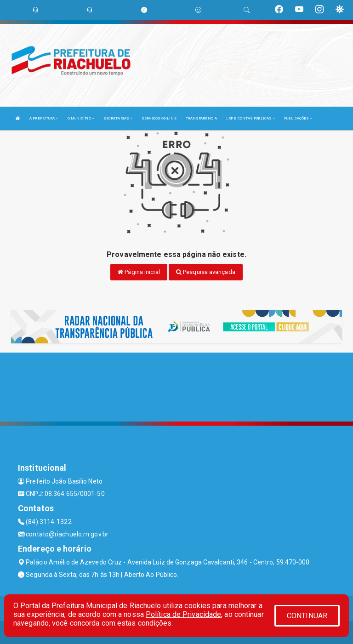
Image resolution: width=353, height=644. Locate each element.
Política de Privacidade (183, 614)
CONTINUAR (307, 616)
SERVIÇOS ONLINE (159, 118)
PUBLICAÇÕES (298, 118)
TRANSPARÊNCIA (201, 118)
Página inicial (139, 272)
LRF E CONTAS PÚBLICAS (251, 118)
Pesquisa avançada (206, 272)
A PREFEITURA (44, 118)
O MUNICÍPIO (81, 118)
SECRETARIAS (118, 118)
